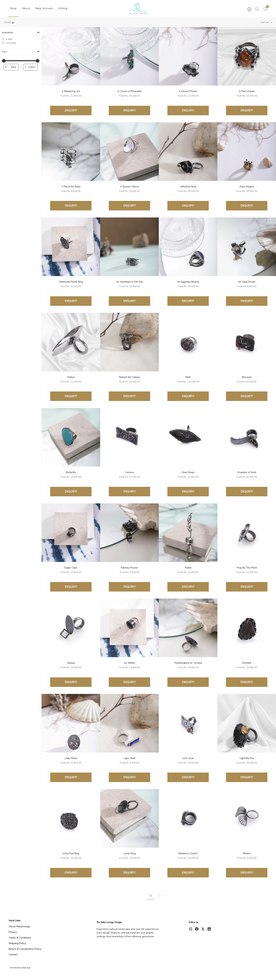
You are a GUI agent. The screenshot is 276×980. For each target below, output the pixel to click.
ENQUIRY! (71, 110)
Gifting (63, 8)
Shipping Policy (17, 943)
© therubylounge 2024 (20, 968)
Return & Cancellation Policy (25, 949)
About (26, 8)
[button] (257, 9)
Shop (13, 8)
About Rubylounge (19, 926)
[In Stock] (4, 40)
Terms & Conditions (20, 938)
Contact (13, 954)
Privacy (13, 932)
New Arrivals (44, 8)
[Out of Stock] (4, 43)
